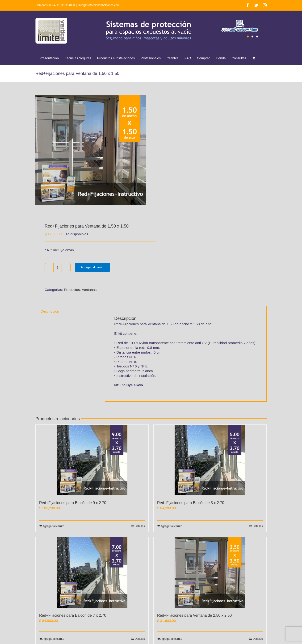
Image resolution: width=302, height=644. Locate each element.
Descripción (50, 312)
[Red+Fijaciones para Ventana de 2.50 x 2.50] (210, 573)
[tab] (50, 312)
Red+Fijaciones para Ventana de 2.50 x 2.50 (194, 616)
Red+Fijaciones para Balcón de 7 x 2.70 (73, 616)
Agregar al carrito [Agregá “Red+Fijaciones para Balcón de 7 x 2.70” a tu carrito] (53, 640)
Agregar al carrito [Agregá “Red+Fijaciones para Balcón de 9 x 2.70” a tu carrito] (53, 527)
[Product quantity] (58, 268)
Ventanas (89, 290)
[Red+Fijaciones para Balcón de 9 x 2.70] (92, 461)
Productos (72, 290)
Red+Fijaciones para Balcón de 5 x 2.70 (191, 503)
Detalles (140, 527)
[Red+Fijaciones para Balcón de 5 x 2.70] (210, 461)
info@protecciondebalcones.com (99, 5)
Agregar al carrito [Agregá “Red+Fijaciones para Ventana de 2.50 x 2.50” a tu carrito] (171, 640)
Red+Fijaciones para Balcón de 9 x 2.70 (73, 503)
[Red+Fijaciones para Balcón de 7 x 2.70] (92, 573)
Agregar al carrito (92, 268)
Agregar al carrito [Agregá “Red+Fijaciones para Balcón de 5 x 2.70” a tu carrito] (171, 527)
